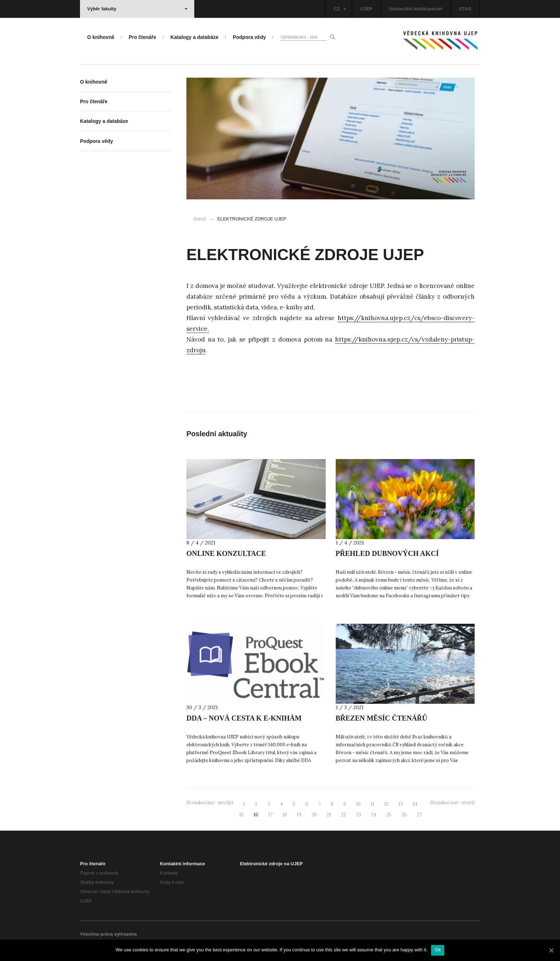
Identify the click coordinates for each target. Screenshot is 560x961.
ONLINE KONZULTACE (226, 553)
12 (386, 804)
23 (359, 815)
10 (358, 804)
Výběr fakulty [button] (137, 9)
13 (401, 804)
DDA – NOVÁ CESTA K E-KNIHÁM (244, 718)
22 (344, 815)
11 (372, 804)
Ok (438, 950)
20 (314, 815)
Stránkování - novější (210, 803)
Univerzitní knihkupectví (416, 9)
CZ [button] (340, 9)
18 (285, 815)
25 (389, 815)
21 (329, 815)
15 (241, 815)
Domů (200, 219)
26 (404, 815)
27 (419, 815)
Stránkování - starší (452, 803)
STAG (465, 9)
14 (415, 804)
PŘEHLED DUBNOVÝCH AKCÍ (387, 553)
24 (374, 815)
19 (299, 815)
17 (270, 815)
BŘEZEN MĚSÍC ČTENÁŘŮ (382, 718)
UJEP (366, 9)
